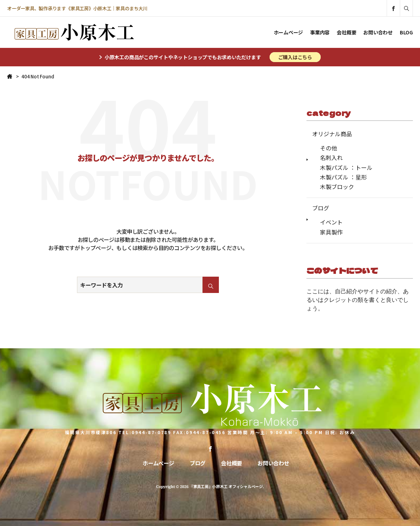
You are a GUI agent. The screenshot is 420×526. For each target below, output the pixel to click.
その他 (328, 148)
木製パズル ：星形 (343, 177)
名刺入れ (331, 157)
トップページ (96, 248)
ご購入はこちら (295, 57)
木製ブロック (337, 187)
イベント (331, 222)
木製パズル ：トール (346, 167)
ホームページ (289, 32)
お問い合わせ (378, 32)
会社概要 (346, 32)
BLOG (406, 32)
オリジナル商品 (332, 134)
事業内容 (320, 32)
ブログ (321, 208)
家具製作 (331, 232)
